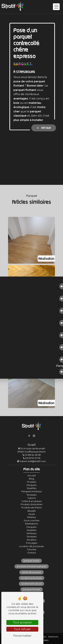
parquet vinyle (32, 561)
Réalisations (32, 524)
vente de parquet (32, 572)
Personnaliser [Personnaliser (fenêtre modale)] (22, 636)
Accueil (32, 476)
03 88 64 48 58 (32, 455)
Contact (32, 553)
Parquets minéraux (32, 491)
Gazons (32, 498)
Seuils (32, 514)
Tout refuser (22, 629)
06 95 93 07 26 (32, 458)
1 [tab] (29, 173)
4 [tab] (45, 173)
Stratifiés (32, 488)
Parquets (32, 485)
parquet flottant (32, 589)
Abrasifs (32, 511)
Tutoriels (32, 549)
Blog (32, 479)
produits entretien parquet (32, 566)
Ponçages (32, 543)
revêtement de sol (32, 584)
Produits (32, 482)
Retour (44, 128)
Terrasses (32, 495)
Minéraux (32, 533)
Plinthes (32, 517)
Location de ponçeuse (32, 546)
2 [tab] (34, 173)
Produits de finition (32, 508)
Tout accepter (22, 622)
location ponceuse (32, 578)
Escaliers (32, 540)
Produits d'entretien (32, 504)
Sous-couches (32, 520)
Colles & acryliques (32, 501)
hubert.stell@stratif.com (32, 461)
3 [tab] (39, 173)
